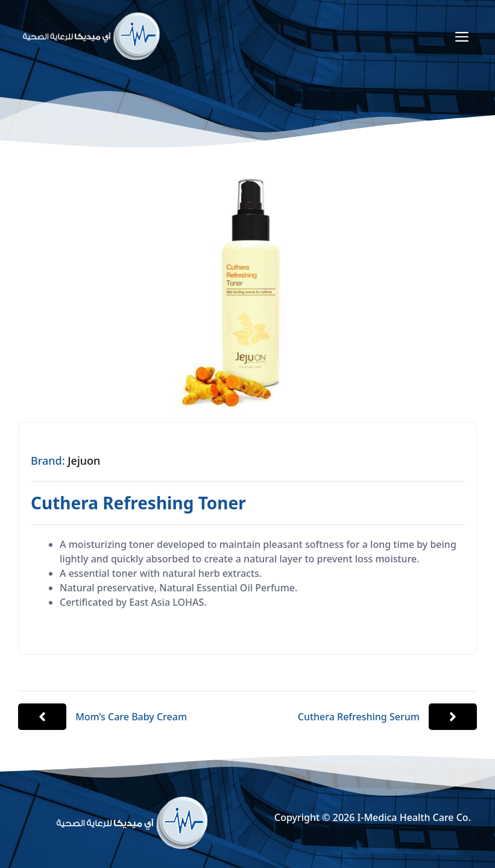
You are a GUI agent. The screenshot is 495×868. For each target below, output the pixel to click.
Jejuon (84, 461)
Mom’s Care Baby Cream (131, 717)
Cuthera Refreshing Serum (359, 717)
